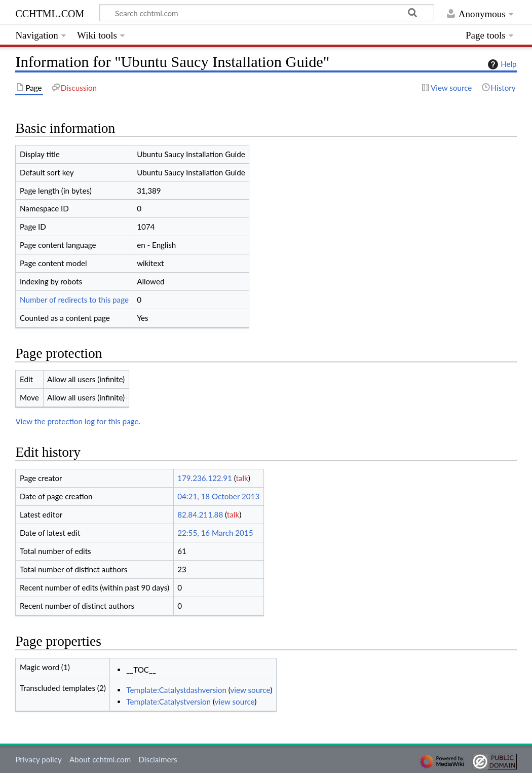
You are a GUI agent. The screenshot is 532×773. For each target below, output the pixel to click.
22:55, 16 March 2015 (215, 533)
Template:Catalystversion (168, 702)
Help (501, 64)
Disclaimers (158, 759)
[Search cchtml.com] (267, 13)
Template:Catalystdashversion (176, 690)
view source (251, 690)
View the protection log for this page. (78, 421)
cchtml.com (50, 12)
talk (242, 478)
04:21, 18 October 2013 (218, 496)
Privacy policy (38, 759)
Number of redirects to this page (74, 300)
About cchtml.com (100, 759)
